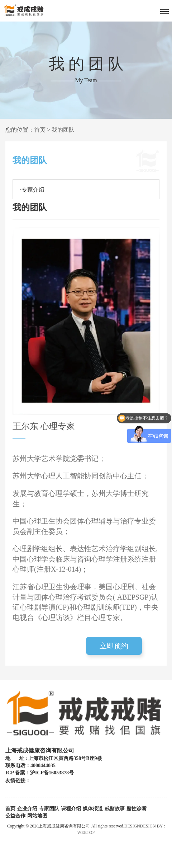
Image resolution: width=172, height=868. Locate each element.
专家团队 (49, 809)
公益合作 (15, 816)
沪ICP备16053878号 (52, 773)
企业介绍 (27, 809)
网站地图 (37, 816)
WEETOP (86, 832)
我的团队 (63, 130)
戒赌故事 (115, 809)
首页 (40, 130)
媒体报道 (93, 809)
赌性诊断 (137, 809)
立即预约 (114, 646)
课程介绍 (71, 809)
